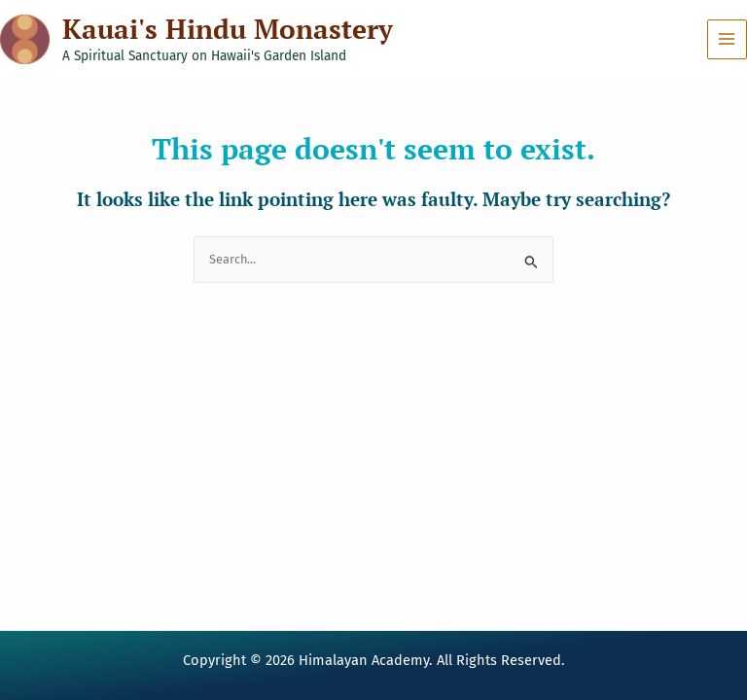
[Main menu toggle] (727, 39)
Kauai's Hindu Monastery (228, 29)
